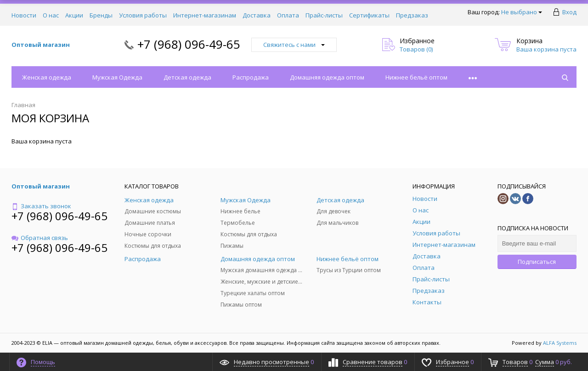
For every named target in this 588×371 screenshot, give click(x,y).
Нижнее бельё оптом (416, 77)
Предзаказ (412, 15)
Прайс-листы (324, 15)
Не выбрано (522, 12)
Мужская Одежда (117, 77)
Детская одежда (187, 77)
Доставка (257, 15)
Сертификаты (369, 15)
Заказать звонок (41, 206)
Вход (569, 12)
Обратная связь (40, 238)
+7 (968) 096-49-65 (189, 44)
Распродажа (251, 77)
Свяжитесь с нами (294, 45)
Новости (24, 15)
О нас (51, 15)
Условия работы (143, 15)
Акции (74, 15)
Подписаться (537, 262)
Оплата (288, 15)
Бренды (101, 15)
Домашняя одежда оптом (327, 77)
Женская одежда (47, 77)
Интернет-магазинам (205, 15)
